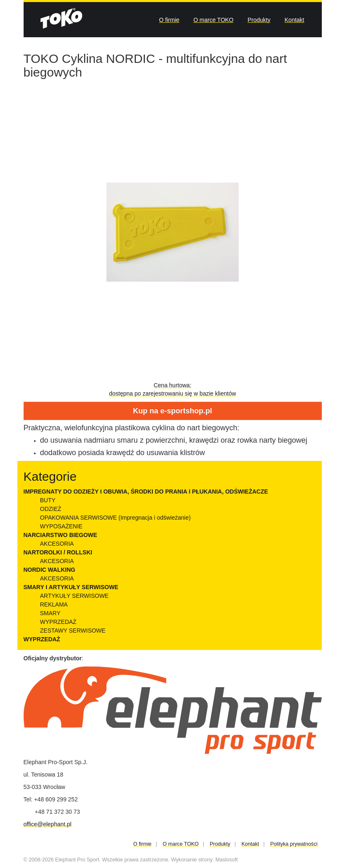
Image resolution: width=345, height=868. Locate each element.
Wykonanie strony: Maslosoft (204, 860)
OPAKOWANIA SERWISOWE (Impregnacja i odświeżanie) (116, 518)
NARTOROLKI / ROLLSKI (58, 552)
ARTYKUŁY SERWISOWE (75, 596)
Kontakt (294, 20)
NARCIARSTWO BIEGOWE (60, 535)
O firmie (169, 20)
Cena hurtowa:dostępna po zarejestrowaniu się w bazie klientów (172, 389)
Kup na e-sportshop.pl (172, 411)
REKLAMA (54, 604)
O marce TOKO (214, 20)
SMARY (51, 613)
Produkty (259, 20)
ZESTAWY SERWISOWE (73, 631)
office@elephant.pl (48, 824)
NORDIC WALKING (49, 570)
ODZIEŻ (51, 509)
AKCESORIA (57, 544)
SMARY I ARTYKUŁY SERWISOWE (71, 587)
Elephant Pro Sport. (78, 860)
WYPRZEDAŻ (58, 622)
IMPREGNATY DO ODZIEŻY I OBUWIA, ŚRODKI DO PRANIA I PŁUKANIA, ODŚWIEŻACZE (146, 492)
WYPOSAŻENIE (62, 526)
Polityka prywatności (294, 844)
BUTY (48, 500)
